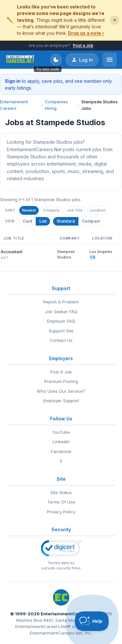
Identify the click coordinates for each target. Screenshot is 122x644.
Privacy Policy (61, 512)
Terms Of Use (61, 502)
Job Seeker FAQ (61, 312)
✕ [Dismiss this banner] (115, 20)
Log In (82, 60)
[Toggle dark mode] (56, 60)
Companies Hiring (56, 105)
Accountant (12, 252)
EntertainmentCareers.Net (69, 614)
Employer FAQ (61, 321)
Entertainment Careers (14, 105)
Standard (66, 221)
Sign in (13, 81)
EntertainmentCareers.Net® (43, 626)
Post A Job (61, 372)
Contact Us (61, 340)
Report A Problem (61, 302)
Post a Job (83, 45)
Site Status (61, 492)
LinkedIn (61, 442)
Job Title (75, 210)
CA (93, 257)
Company (51, 210)
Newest (29, 210)
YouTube (61, 432)
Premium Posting (61, 381)
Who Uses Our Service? (61, 391)
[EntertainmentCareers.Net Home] (20, 60)
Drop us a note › (86, 33)
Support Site (61, 331)
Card (28, 221)
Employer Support (61, 401)
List (43, 221)
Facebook (61, 451)
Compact (91, 221)
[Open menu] (110, 60)
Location (98, 210)
